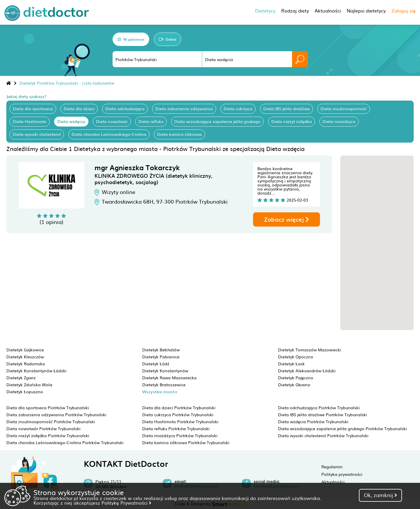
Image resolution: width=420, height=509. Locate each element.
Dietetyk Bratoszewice (164, 385)
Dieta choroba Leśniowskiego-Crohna (109, 134)
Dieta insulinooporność (344, 108)
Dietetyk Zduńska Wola (29, 385)
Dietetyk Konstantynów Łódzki (37, 371)
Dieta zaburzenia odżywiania (184, 108)
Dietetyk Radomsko (26, 364)
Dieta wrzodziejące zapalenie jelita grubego (217, 121)
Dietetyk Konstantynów (165, 371)
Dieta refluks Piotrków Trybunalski (176, 428)
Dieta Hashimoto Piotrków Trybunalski (180, 421)
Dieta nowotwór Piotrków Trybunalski (43, 428)
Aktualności (333, 482)
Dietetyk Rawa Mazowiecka (169, 378)
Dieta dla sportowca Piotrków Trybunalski (48, 407)
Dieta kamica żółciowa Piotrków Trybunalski (186, 442)
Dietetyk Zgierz (21, 378)
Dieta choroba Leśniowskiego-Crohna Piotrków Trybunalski (65, 442)
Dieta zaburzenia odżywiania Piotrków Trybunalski (56, 414)
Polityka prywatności (342, 474)
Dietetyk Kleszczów (25, 357)
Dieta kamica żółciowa (179, 134)
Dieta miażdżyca (339, 121)
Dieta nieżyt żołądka (292, 121)
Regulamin (332, 467)
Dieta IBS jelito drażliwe (286, 108)
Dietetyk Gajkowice (25, 350)
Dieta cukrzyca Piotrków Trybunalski (178, 414)
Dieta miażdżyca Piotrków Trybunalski (180, 435)
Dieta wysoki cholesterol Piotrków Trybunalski (323, 435)
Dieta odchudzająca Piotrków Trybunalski (319, 407)
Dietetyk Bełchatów (161, 350)
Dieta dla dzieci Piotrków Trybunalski (179, 407)
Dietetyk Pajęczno (296, 378)
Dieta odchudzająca (125, 108)
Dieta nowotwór (112, 121)
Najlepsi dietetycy (366, 10)
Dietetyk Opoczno (296, 357)
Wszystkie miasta (160, 392)
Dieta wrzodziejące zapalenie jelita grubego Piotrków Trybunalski (342, 428)
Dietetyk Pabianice (161, 357)
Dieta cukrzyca (238, 108)
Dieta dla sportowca (33, 108)
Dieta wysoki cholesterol (37, 134)
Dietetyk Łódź (156, 364)
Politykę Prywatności (126, 503)
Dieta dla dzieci (79, 108)
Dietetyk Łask (291, 364)
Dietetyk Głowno (294, 385)
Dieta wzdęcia (71, 121)
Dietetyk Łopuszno (25, 391)
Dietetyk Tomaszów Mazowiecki (310, 350)
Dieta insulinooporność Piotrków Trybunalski (51, 421)
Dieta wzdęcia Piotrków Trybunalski (313, 421)
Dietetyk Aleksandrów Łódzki (307, 371)
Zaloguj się (404, 10)
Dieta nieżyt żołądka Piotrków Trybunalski (48, 435)
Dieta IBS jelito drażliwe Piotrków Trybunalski (323, 414)
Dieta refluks (151, 121)
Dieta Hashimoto (30, 121)
